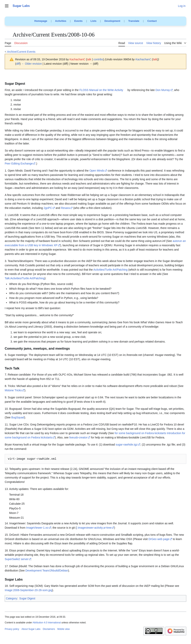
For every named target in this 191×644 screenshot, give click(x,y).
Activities (61, 21)
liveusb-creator (78, 437)
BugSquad (18, 417)
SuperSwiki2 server (17, 559)
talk (89, 59)
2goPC (48, 208)
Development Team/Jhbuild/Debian (47, 571)
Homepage (41, 21)
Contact (152, 21)
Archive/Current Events (21, 52)
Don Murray (163, 90)
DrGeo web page (159, 539)
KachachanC (143, 59)
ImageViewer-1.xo (37, 528)
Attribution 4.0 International (47, 623)
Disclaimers (49, 629)
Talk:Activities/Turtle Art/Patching (25, 278)
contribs (98, 59)
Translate (134, 21)
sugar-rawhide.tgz (127, 445)
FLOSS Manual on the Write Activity (101, 90)
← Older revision (32, 64)
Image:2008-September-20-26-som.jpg (28, 590)
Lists (93, 21)
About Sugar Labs (31, 629)
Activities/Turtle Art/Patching (111, 270)
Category (12, 598)
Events (78, 21)
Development (112, 21)
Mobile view (63, 629)
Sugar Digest (27, 598)
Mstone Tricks (13, 390)
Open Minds (97, 171)
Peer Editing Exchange (19, 164)
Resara (65, 208)
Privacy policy (12, 629)
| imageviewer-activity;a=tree (94, 528)
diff (18, 64)
